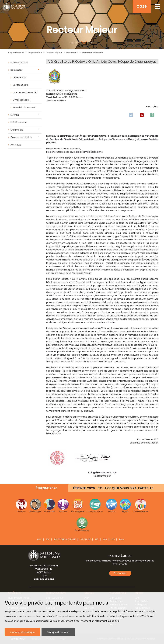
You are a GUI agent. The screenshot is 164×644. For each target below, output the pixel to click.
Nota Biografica (19, 62)
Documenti (72, 53)
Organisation (35, 53)
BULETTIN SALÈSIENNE (65, 539)
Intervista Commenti (25, 107)
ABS (105, 539)
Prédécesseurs (19, 122)
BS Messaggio (21, 85)
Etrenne (15, 115)
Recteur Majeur (54, 53)
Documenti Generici (93, 53)
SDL (48, 539)
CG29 (142, 6)
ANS (39, 539)
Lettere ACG (20, 77)
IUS (113, 539)
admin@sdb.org (44, 579)
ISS (97, 539)
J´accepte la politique (23, 632)
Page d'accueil (16, 53)
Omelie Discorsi (21, 100)
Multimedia (17, 130)
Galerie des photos (21, 137)
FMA (122, 539)
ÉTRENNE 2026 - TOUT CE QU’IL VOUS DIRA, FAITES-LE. (113, 488)
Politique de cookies (58, 632)
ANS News (16, 145)
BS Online (86, 539)
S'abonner (120, 573)
